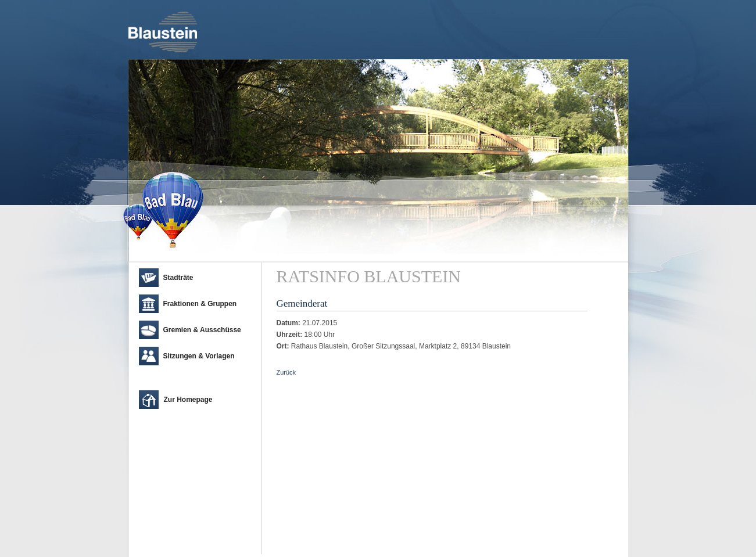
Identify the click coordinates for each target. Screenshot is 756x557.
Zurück (286, 372)
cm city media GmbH (198, 545)
